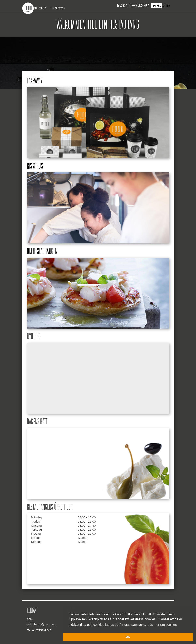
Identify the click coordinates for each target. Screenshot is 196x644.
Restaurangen (37, 8)
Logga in (125, 6)
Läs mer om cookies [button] (162, 625)
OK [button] (128, 637)
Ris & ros (35, 166)
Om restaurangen (42, 251)
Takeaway (58, 8)
